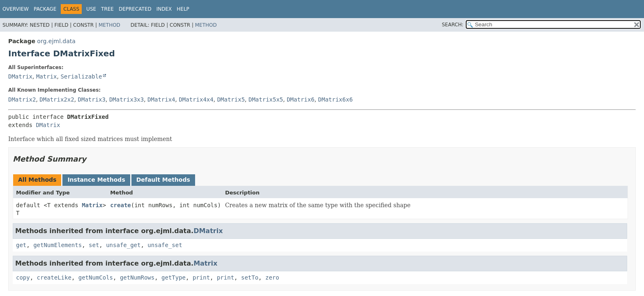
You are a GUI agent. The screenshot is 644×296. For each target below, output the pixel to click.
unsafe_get (123, 245)
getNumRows (137, 277)
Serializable (81, 76)
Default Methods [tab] (163, 180)
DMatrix (20, 76)
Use (91, 9)
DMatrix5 (231, 99)
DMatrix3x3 (126, 99)
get (21, 245)
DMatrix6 (300, 99)
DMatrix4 (161, 99)
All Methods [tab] (37, 180)
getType (174, 277)
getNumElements (57, 245)
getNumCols (96, 277)
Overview (16, 9)
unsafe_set (165, 245)
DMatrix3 (92, 99)
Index (164, 9)
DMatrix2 (22, 99)
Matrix (47, 76)
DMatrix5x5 (266, 99)
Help (183, 9)
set (94, 245)
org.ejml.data (56, 41)
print (201, 277)
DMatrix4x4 (196, 99)
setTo (250, 277)
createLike (54, 277)
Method (109, 25)
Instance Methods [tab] (96, 180)
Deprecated (135, 9)
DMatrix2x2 (57, 99)
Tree (107, 9)
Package (45, 9)
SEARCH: (453, 25)
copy (23, 277)
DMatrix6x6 (336, 99)
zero (272, 277)
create (121, 205)
